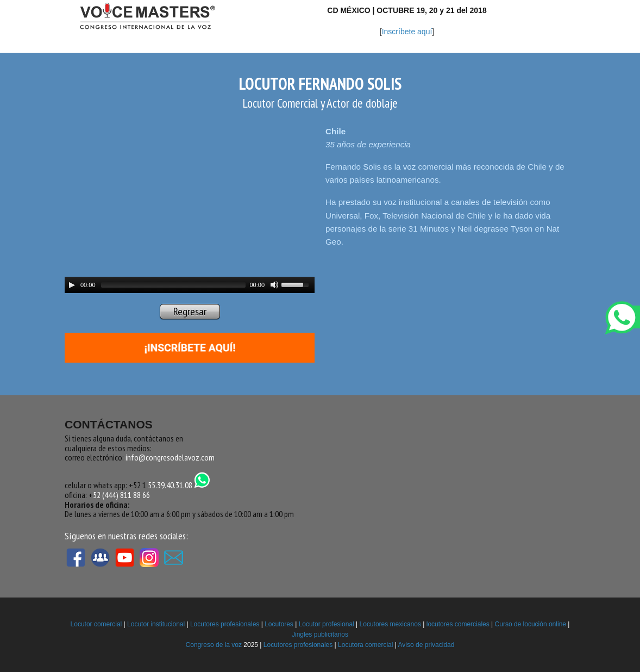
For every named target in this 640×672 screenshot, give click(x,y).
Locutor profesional (327, 624)
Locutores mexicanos (390, 624)
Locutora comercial (365, 645)
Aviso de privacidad (426, 645)
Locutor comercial (96, 624)
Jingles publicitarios (320, 634)
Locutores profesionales (225, 624)
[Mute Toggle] (274, 285)
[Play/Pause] (72, 285)
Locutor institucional (156, 624)
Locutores (279, 624)
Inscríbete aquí (407, 32)
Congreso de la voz (214, 645)
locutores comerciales (458, 624)
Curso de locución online (531, 624)
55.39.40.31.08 (179, 485)
